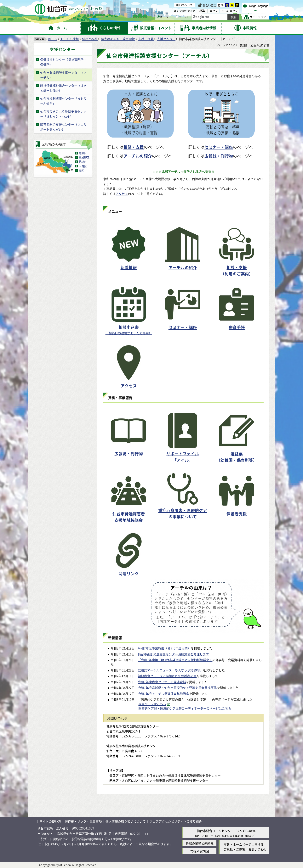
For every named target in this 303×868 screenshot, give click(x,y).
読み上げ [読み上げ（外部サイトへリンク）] (187, 5)
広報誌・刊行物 (219, 156)
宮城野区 (84, 157)
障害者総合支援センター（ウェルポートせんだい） (63, 127)
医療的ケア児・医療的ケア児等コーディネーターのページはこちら (185, 708)
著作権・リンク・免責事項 (83, 821)
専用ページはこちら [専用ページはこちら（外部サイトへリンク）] (152, 704)
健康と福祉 (90, 39)
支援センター (166, 39)
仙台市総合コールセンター (215, 831)
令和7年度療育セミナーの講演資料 (162, 682)
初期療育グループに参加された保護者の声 (167, 676)
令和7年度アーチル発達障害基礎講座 (163, 694)
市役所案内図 (200, 851)
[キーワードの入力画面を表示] (158, 17)
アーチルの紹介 (138, 156)
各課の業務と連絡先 (200, 843)
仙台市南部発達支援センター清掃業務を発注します (173, 654)
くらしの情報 (70, 39)
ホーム (52, 39)
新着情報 (129, 267)
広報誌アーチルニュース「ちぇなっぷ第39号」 (170, 670)
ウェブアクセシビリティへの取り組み (176, 821)
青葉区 (83, 153)
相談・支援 (134, 147)
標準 (221, 5)
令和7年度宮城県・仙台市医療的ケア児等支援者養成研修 (177, 688)
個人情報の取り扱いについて (126, 821)
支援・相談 (146, 39)
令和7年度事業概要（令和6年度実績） (164, 648)
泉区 (81, 171)
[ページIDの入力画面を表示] (177, 17)
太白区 (83, 166)
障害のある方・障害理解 (118, 39)
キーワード (165, 17)
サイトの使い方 (50, 821)
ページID (183, 17)
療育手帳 (237, 327)
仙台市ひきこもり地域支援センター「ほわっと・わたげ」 (63, 114)
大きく (214, 11)
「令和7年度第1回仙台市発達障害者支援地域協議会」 (175, 660)
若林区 (83, 162)
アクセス (122, 194)
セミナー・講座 (219, 147)
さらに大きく (230, 11)
